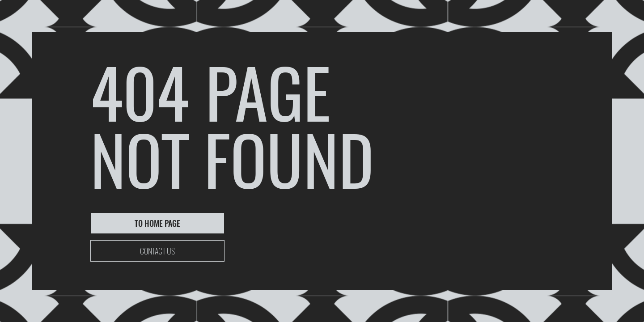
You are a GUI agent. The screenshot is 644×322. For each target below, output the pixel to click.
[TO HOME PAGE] (157, 223)
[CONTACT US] (157, 251)
